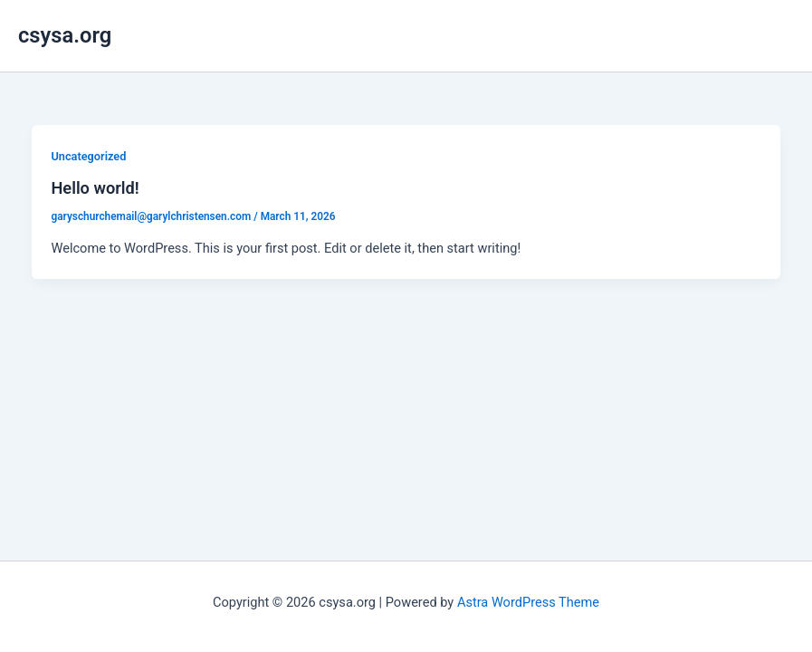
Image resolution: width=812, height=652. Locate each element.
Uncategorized (88, 156)
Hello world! (95, 188)
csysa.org (65, 35)
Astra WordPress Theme (528, 602)
